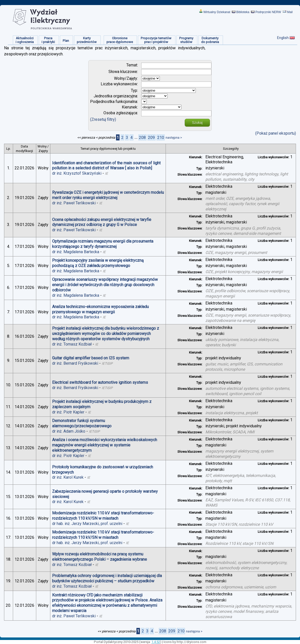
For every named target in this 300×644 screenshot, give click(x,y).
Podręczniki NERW (268, 12)
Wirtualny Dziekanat (217, 12)
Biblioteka (243, 12)
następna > (174, 138)
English (283, 38)
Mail (290, 12)
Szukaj (197, 123)
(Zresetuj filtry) (103, 119)
